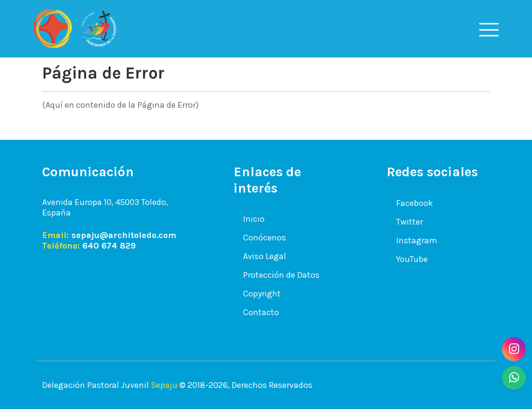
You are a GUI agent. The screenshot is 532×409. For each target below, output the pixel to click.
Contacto (261, 312)
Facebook (415, 203)
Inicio (254, 219)
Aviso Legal (265, 256)
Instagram (417, 240)
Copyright (262, 294)
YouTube (412, 259)
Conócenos (265, 238)
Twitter (410, 222)
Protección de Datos (281, 275)
